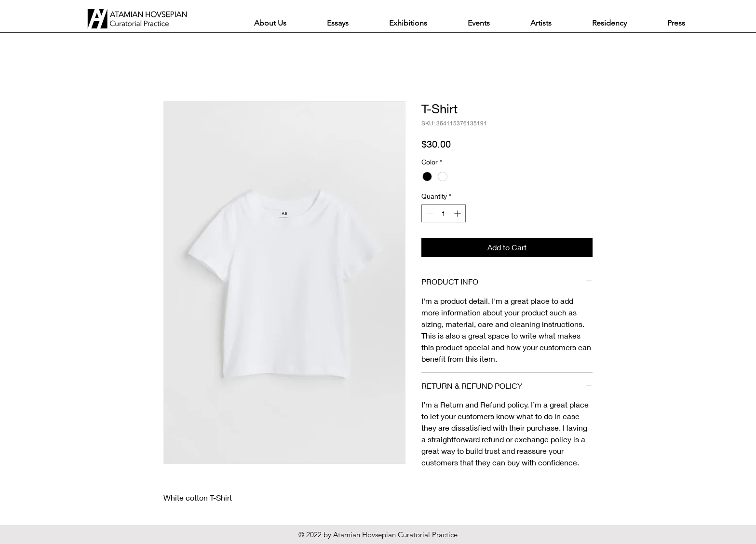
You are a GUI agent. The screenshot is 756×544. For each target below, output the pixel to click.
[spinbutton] (444, 213)
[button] (338, 23)
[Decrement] (429, 213)
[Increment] (458, 213)
